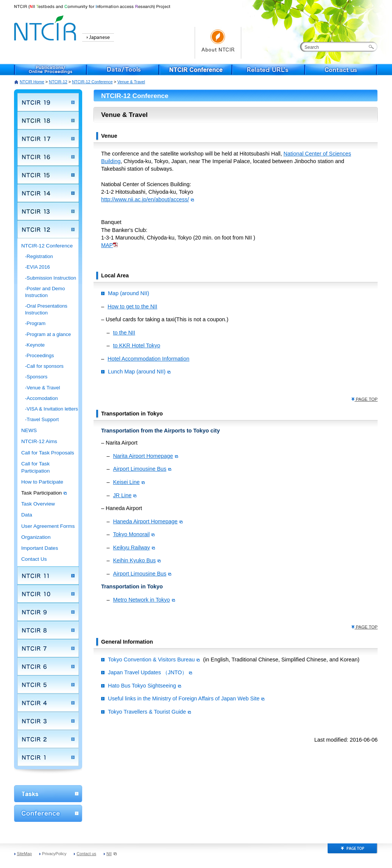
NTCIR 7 (48, 648)
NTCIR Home (32, 82)
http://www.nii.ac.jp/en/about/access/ (145, 199)
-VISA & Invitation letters (52, 409)
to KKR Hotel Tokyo (137, 345)
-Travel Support (42, 419)
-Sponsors (36, 377)
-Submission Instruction (51, 278)
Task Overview (38, 504)
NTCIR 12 (48, 229)
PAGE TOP (364, 399)
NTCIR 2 (48, 739)
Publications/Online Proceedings (50, 70)
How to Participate (42, 482)
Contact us (341, 70)
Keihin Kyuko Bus (137, 560)
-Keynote (35, 345)
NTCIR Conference (196, 70)
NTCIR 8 (48, 630)
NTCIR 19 (48, 102)
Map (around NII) (129, 293)
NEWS (29, 430)
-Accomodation (41, 398)
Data (27, 515)
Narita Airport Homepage (145, 456)
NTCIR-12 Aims (39, 441)
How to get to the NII (132, 306)
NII (112, 854)
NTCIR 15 (48, 175)
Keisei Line (129, 482)
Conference (48, 813)
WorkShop (48, 794)
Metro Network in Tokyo (144, 600)
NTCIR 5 (48, 684)
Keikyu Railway (134, 548)
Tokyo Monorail (134, 534)
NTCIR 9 (48, 612)
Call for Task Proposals (48, 453)
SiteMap (25, 854)
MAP (107, 245)
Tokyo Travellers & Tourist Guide (149, 712)
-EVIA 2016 (37, 267)
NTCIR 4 (48, 703)
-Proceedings (40, 355)
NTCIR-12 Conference (92, 82)
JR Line (125, 495)
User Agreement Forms (48, 526)
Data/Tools (123, 70)
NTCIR (46, 27)
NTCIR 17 (48, 138)
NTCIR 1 (48, 757)
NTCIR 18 (48, 120)
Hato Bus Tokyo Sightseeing (144, 686)
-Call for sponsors (44, 366)
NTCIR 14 (48, 193)
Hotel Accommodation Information (148, 359)
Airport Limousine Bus (142, 469)
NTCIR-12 (58, 82)
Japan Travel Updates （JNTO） (150, 672)
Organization (36, 537)
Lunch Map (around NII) (139, 372)
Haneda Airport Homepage (148, 521)
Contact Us (34, 559)
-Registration (39, 256)
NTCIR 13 (48, 211)
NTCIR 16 (48, 157)
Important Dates (40, 548)
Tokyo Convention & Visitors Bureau (154, 660)
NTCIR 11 (48, 576)
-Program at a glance (48, 334)
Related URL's (269, 70)
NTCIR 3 (48, 721)
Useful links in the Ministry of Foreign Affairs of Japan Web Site (186, 698)
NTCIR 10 (48, 594)
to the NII (124, 333)
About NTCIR (218, 43)
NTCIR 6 (48, 666)
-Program (35, 323)
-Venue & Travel (42, 388)
